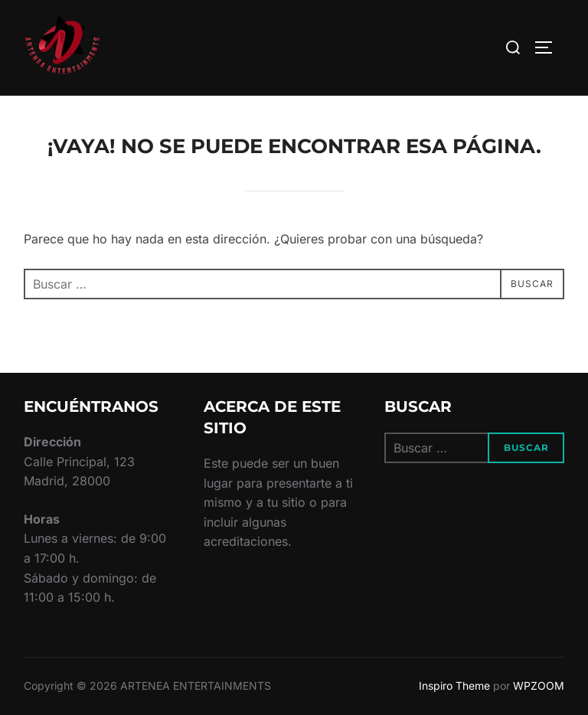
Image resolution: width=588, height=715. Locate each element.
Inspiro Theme (454, 686)
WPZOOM (539, 686)
